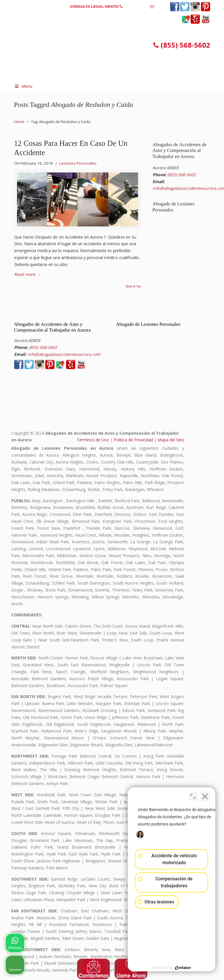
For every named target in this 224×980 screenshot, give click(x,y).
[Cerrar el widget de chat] (205, 795)
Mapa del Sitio (171, 440)
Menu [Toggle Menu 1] (23, 86)
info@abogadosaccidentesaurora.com (112, 15)
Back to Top (133, 287)
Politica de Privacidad (133, 440)
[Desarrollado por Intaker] (175, 968)
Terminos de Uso (93, 440)
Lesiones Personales (78, 163)
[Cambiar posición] (193, 795)
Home (19, 122)
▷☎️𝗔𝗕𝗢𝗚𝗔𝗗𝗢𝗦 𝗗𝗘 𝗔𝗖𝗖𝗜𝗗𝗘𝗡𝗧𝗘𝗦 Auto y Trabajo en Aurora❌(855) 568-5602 (102, 45)
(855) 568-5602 (137, 6)
